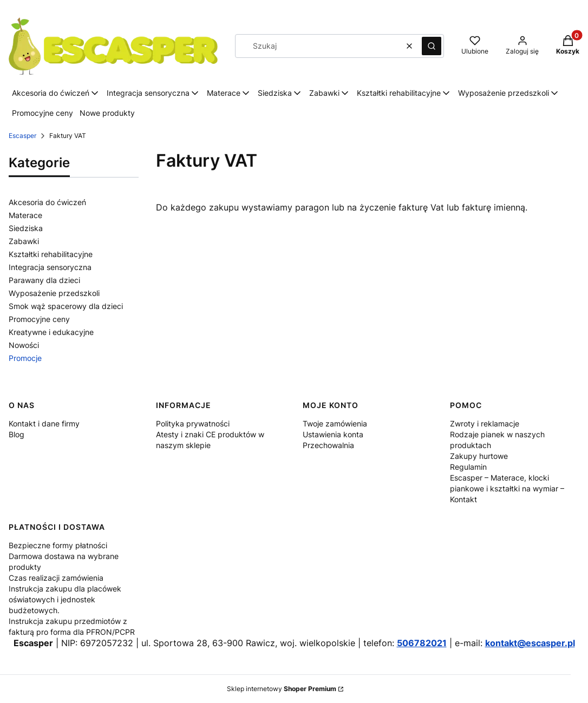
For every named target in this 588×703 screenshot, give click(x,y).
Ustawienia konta (333, 434)
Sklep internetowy (282, 689)
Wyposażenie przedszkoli (54, 293)
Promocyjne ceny (39, 319)
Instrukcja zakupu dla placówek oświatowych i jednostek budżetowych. (65, 599)
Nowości (24, 345)
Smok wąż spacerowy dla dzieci (66, 306)
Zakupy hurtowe (479, 456)
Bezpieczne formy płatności (58, 545)
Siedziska (26, 228)
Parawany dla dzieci (44, 280)
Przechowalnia (328, 445)
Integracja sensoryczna (50, 267)
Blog (17, 434)
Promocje (25, 358)
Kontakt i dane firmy (44, 423)
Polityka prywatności (193, 423)
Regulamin (468, 467)
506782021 (422, 643)
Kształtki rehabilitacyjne (51, 254)
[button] (432, 46)
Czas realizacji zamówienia (56, 578)
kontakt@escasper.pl (530, 643)
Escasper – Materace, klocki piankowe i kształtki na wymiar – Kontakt (507, 488)
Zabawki (24, 241)
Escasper (22, 136)
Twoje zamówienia (335, 423)
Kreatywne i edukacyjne (51, 332)
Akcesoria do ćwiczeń (47, 202)
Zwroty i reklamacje (485, 423)
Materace (25, 215)
